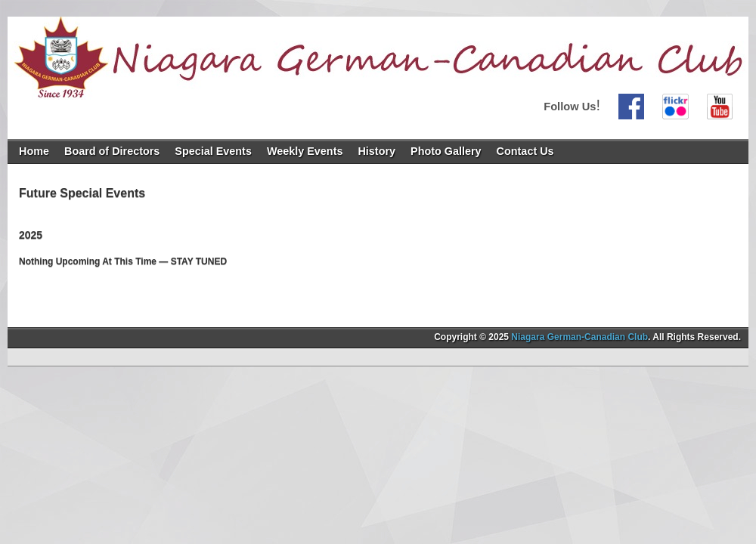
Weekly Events (305, 151)
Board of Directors (112, 151)
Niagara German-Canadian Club (579, 337)
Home (34, 151)
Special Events (213, 151)
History (376, 151)
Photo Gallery (446, 151)
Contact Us (525, 151)
